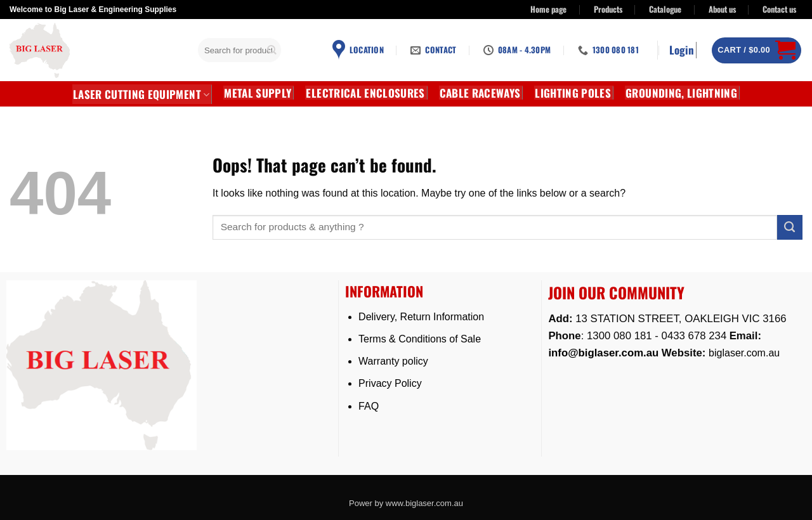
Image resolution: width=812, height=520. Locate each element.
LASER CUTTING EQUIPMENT (141, 94)
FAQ (369, 406)
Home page (548, 9)
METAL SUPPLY (258, 93)
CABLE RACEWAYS (480, 93)
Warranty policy (393, 361)
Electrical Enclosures (365, 93)
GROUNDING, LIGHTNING (681, 93)
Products (608, 9)
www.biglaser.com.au (424, 503)
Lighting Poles (573, 93)
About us (722, 9)
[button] (683, 50)
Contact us (779, 9)
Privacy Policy (390, 383)
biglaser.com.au (744, 353)
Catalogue (665, 9)
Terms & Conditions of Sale (420, 339)
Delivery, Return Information (421, 317)
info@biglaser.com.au (603, 353)
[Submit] (272, 50)
